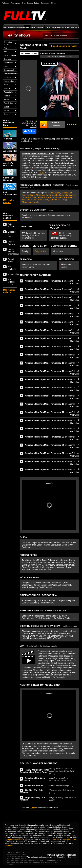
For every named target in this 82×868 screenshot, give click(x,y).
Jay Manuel (66, 193)
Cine (48, 27)
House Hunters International (12, 252)
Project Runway (11, 243)
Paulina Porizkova (67, 197)
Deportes (55, 27)
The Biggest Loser (11, 282)
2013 (42, 172)
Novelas (20, 27)
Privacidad (61, 857)
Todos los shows (8, 43)
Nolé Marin (27, 200)
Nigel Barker (27, 195)
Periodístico (9, 92)
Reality (27, 27)
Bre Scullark (38, 200)
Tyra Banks (55, 193)
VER (38, 646)
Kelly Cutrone (51, 200)
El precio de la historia (12, 234)
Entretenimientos (10, 74)
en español (49, 281)
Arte (6, 52)
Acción (7, 48)
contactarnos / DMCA (16, 839)
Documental (9, 70)
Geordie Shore (11, 260)
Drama (7, 66)
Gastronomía (9, 77)
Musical (7, 88)
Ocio (62, 27)
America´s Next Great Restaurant (33, 779)
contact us (9, 845)
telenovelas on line (69, 839)
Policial (7, 96)
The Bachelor (12, 268)
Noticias (34, 27)
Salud (6, 107)
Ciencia (69, 27)
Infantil (75, 27)
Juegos (30, 3)
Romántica (8, 103)
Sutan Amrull (37, 197)
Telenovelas (15, 3)
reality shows (19, 35)
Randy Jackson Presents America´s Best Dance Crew (34, 771)
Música (41, 27)
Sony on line (40, 251)
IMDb (33, 808)
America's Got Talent (10, 160)
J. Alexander (39, 195)
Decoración (9, 63)
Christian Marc (51, 197)
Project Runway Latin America (33, 799)
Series (14, 27)
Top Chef (10, 135)
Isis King (62, 200)
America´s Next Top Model (53, 54)
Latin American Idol (10, 190)
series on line (54, 839)
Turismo (7, 114)
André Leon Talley (61, 195)
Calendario (45, 3)
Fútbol (37, 3)
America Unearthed (34, 785)
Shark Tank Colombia (10, 175)
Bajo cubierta (11, 226)
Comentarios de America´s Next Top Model (29, 131)
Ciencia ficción (10, 55)
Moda (6, 85)
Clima (53, 3)
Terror (6, 111)
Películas (7, 27)
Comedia (8, 59)
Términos (72, 857)
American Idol (10, 147)
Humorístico (9, 81)
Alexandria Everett (30, 202)
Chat (24, 3)
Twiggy (49, 195)
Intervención (12, 274)
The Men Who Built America (31, 791)
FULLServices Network (65, 855)
